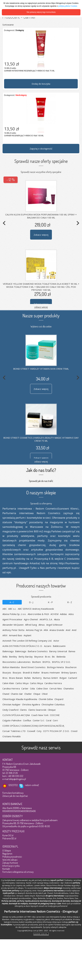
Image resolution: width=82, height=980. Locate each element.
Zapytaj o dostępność (41, 149)
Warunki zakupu (10, 860)
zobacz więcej (41, 307)
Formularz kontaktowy (13, 793)
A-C (12, 602)
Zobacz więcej (41, 235)
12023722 (13, 785)
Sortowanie (8, 25)
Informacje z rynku (11, 866)
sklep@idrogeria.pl (17, 779)
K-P (51, 602)
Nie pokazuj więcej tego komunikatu (41, 12)
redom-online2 (32, 785)
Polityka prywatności (12, 857)
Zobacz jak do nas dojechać (15, 796)
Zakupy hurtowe (10, 863)
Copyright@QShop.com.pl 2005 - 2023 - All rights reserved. (41, 931)
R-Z (70, 602)
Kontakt (6, 869)
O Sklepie (7, 851)
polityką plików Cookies (68, 6)
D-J (31, 602)
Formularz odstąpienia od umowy (18, 872)
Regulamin (7, 854)
